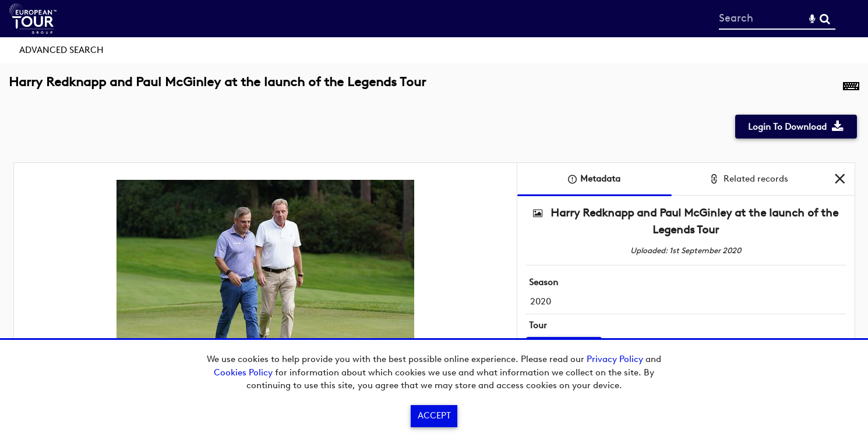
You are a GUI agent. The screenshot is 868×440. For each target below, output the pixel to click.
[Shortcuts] (851, 88)
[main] (434, 236)
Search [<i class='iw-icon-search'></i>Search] (825, 18)
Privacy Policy (615, 359)
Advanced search (61, 50)
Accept (434, 416)
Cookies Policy (243, 372)
